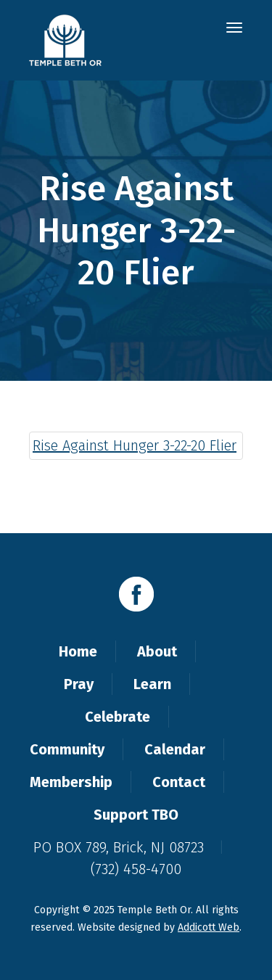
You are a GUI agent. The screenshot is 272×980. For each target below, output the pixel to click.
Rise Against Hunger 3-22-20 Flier (135, 445)
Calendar (175, 749)
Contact (179, 782)
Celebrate (118, 717)
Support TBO (136, 815)
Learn (152, 684)
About (157, 651)
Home (78, 651)
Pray (79, 684)
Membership (71, 782)
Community (67, 749)
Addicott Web (209, 927)
